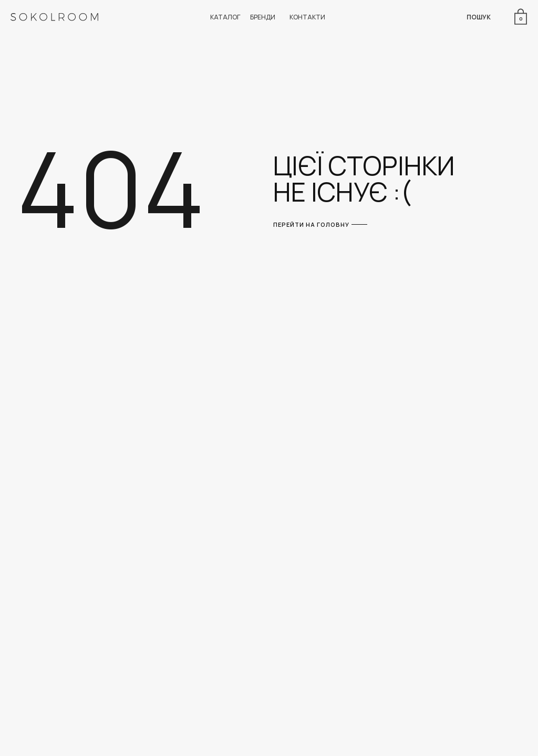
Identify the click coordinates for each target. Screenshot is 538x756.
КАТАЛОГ (225, 17)
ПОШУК (479, 17)
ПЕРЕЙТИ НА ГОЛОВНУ (311, 224)
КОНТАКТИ (307, 17)
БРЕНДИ (263, 17)
